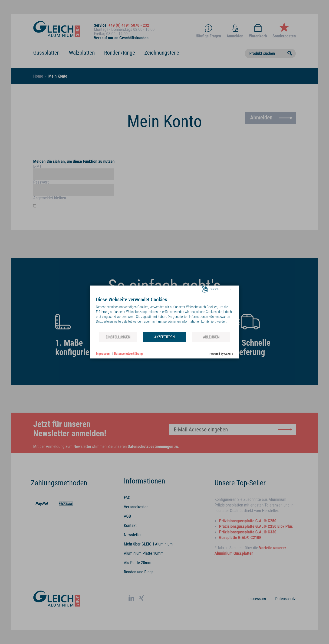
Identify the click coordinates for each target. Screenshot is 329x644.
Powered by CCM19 (221, 354)
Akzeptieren (164, 337)
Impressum (103, 354)
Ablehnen (211, 337)
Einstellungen (118, 337)
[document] (164, 314)
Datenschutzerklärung (128, 354)
